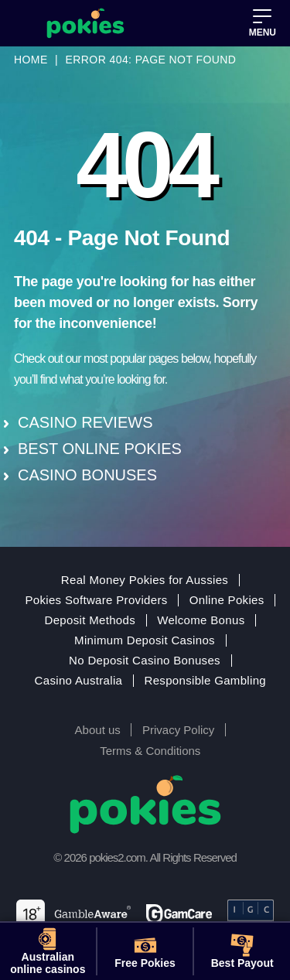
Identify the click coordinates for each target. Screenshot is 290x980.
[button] (263, 23)
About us (98, 730)
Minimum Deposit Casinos (145, 640)
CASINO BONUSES (87, 475)
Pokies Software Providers (96, 600)
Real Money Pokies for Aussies (145, 580)
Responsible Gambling (205, 681)
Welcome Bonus (201, 620)
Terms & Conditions (150, 751)
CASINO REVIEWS (85, 422)
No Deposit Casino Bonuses (145, 661)
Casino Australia (79, 681)
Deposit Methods (90, 620)
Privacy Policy (178, 730)
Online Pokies (227, 600)
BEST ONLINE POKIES (100, 449)
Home (31, 60)
